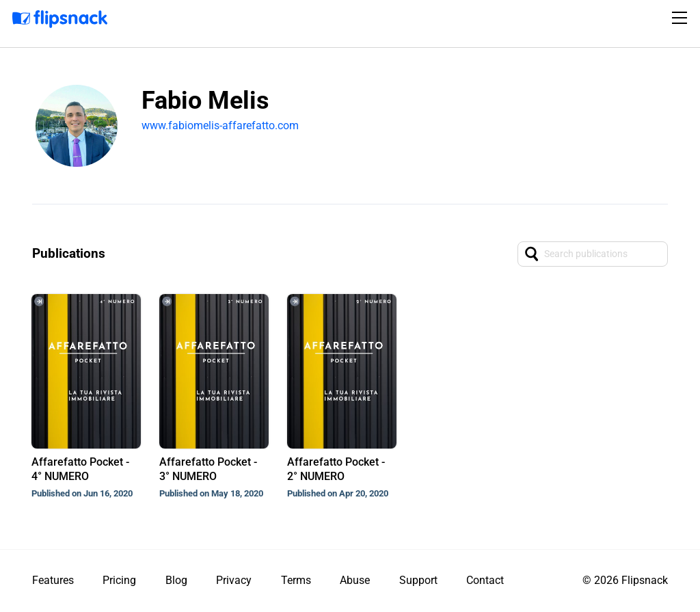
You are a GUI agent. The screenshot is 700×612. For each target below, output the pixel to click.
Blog (176, 580)
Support (418, 580)
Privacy (234, 580)
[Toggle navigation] (682, 18)
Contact (485, 580)
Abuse (355, 580)
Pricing (119, 580)
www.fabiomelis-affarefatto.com (220, 125)
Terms (296, 580)
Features (53, 580)
